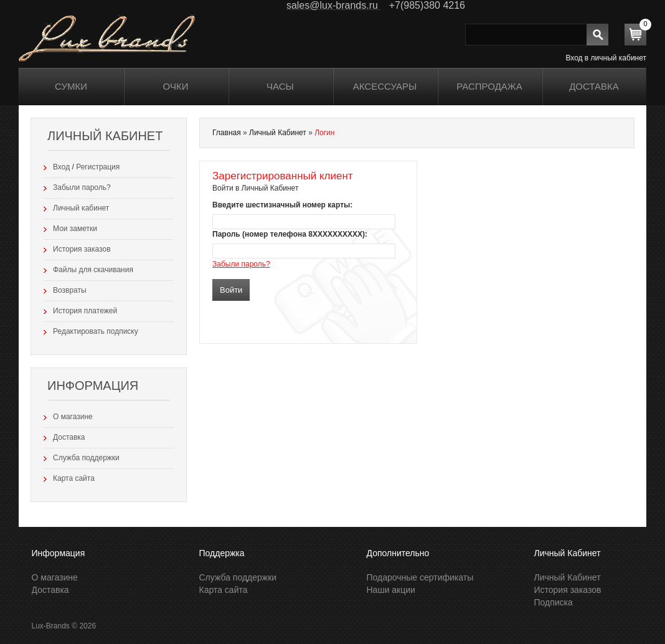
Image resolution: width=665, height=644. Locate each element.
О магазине (73, 417)
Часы (280, 86)
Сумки (71, 86)
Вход (61, 167)
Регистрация (98, 167)
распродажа (489, 86)
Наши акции (391, 590)
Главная (227, 133)
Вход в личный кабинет (606, 58)
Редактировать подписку (96, 331)
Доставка (594, 86)
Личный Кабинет (278, 133)
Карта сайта (74, 478)
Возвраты (70, 290)
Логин (324, 133)
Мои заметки (75, 229)
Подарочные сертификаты (420, 577)
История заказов (82, 249)
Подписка (554, 602)
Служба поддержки (86, 458)
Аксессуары (385, 86)
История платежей (85, 311)
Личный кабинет (81, 208)
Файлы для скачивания (93, 270)
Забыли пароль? (82, 187)
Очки (176, 86)
